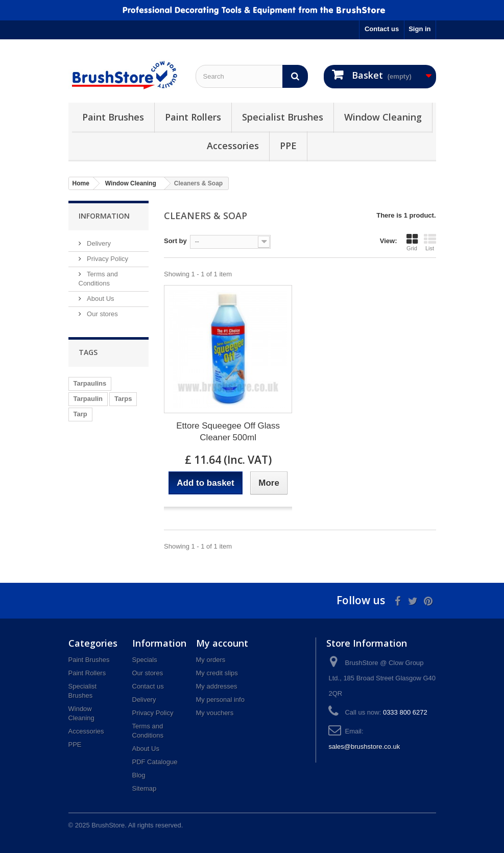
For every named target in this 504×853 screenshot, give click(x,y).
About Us (100, 299)
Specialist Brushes (283, 117)
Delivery (98, 243)
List (430, 242)
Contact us (382, 29)
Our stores (102, 314)
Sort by (175, 241)
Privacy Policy (107, 259)
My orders (211, 660)
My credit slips (217, 673)
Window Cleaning (383, 117)
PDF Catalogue (155, 762)
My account (222, 643)
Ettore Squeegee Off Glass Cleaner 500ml (228, 432)
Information (104, 216)
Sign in (419, 29)
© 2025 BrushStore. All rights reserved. (126, 825)
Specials (145, 660)
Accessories (233, 146)
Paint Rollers (193, 117)
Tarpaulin (88, 399)
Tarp (80, 414)
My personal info (220, 700)
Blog (139, 775)
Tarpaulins (90, 383)
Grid (412, 242)
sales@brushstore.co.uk (364, 747)
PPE (288, 146)
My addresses (217, 686)
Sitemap (145, 788)
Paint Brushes (113, 117)
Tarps (123, 399)
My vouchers (215, 713)
